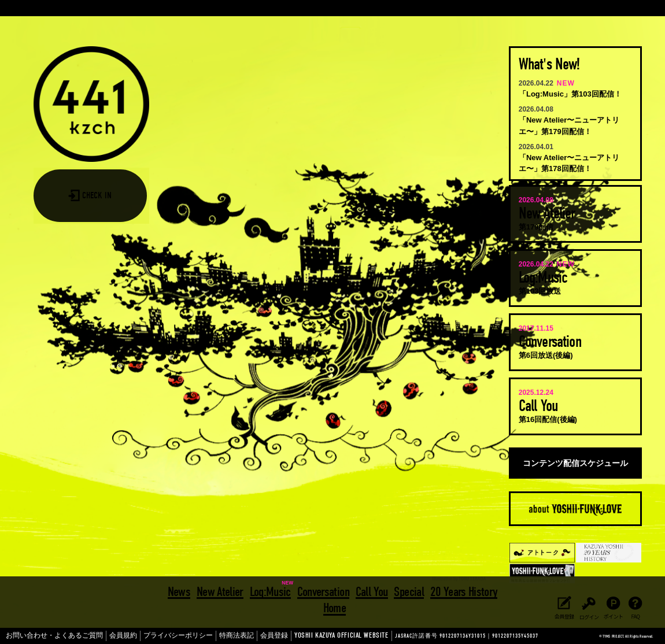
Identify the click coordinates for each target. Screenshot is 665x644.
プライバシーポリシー (152, 636)
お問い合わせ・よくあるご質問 (46, 636)
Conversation (323, 590)
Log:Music (271, 590)
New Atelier (221, 590)
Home (335, 606)
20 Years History (462, 590)
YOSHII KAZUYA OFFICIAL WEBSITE (284, 636)
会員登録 (234, 636)
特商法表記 (201, 636)
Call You (371, 590)
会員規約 (105, 636)
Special (407, 590)
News (181, 590)
